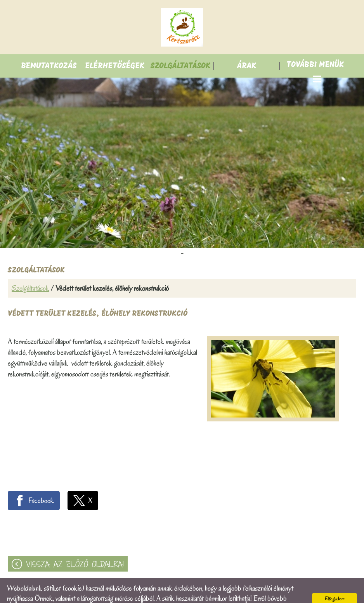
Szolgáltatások (30, 273)
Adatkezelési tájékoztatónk (107, 593)
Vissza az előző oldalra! (75, 549)
